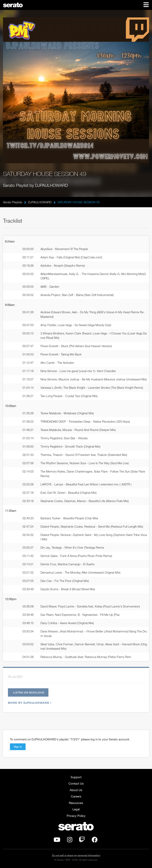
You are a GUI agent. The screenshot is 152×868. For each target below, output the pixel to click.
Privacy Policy (76, 816)
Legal (76, 809)
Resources (76, 803)
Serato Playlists (13, 202)
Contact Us (76, 783)
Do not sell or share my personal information (76, 855)
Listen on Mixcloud (29, 692)
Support (76, 777)
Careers (76, 796)
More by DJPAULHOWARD (29, 703)
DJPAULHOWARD (40, 202)
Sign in (18, 747)
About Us (76, 790)
